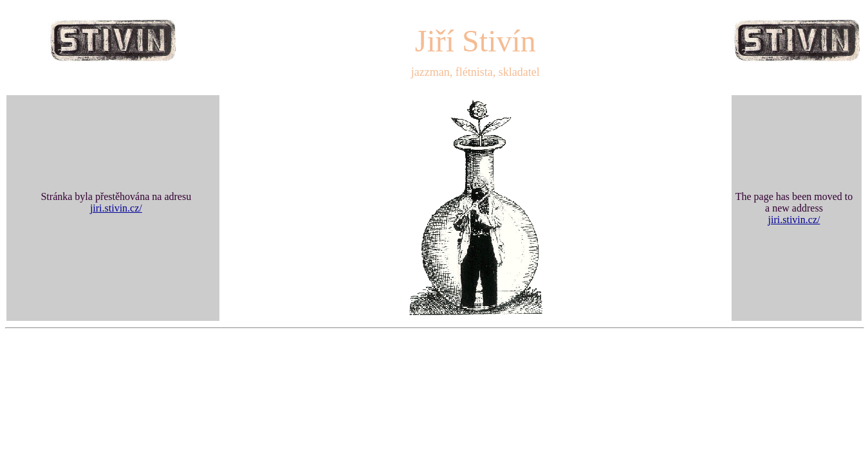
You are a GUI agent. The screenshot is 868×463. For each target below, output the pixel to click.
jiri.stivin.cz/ (116, 208)
